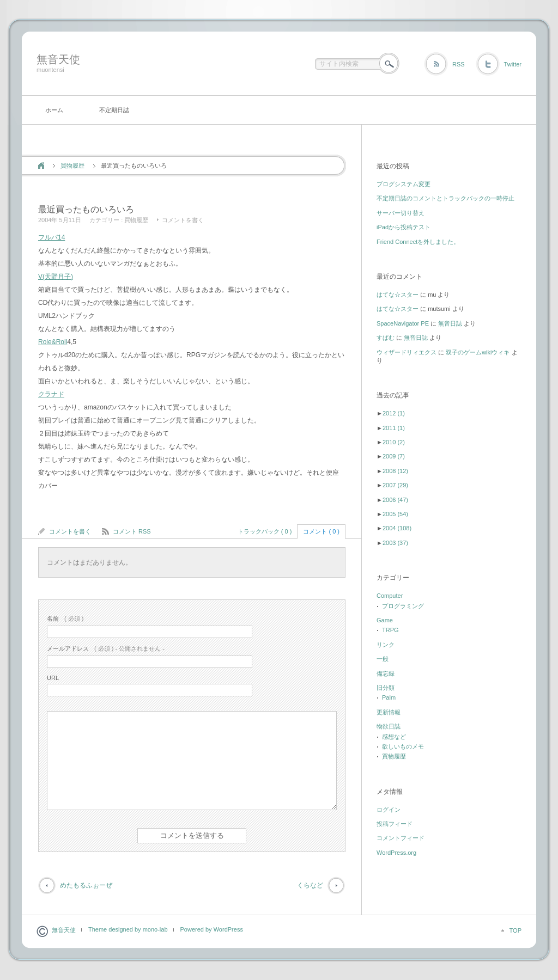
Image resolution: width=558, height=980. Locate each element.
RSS (459, 64)
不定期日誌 (114, 110)
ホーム (54, 110)
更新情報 (389, 712)
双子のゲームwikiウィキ (478, 352)
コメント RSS (132, 531)
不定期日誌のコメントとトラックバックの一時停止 (445, 198)
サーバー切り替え (401, 213)
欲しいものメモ (403, 746)
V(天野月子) (56, 277)
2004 (397, 528)
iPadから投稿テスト (404, 227)
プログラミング (403, 606)
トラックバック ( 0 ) (265, 531)
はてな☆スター (398, 295)
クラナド (51, 394)
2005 (395, 514)
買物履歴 (72, 166)
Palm (389, 697)
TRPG (390, 630)
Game (385, 620)
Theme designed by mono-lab (128, 929)
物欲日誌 (389, 726)
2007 (395, 485)
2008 (395, 471)
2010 (394, 442)
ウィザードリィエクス (407, 352)
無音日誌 (450, 323)
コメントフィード (401, 838)
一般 (383, 659)
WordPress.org (396, 853)
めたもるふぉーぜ (86, 885)
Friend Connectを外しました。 (418, 242)
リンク (386, 645)
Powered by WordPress (212, 929)
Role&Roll (53, 342)
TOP (515, 930)
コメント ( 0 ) (321, 531)
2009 (394, 456)
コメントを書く (183, 220)
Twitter (513, 64)
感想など (394, 737)
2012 (394, 413)
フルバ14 (51, 237)
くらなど (310, 885)
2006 (395, 500)
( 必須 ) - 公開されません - (106, 648)
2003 (395, 543)
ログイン (389, 810)
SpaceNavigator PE (403, 323)
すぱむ (386, 338)
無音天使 (58, 59)
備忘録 (386, 673)
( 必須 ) (65, 618)
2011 (394, 428)
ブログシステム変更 (404, 184)
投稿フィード (395, 824)
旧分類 (386, 688)
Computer (390, 596)
